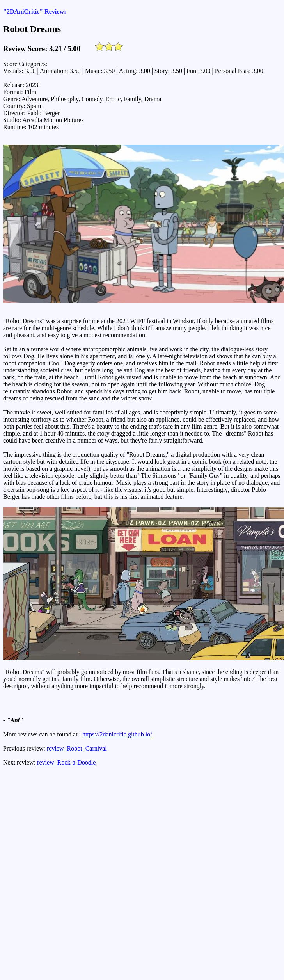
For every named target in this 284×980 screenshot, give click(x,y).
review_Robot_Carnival (77, 748)
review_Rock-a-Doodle (66, 762)
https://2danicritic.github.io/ (117, 734)
